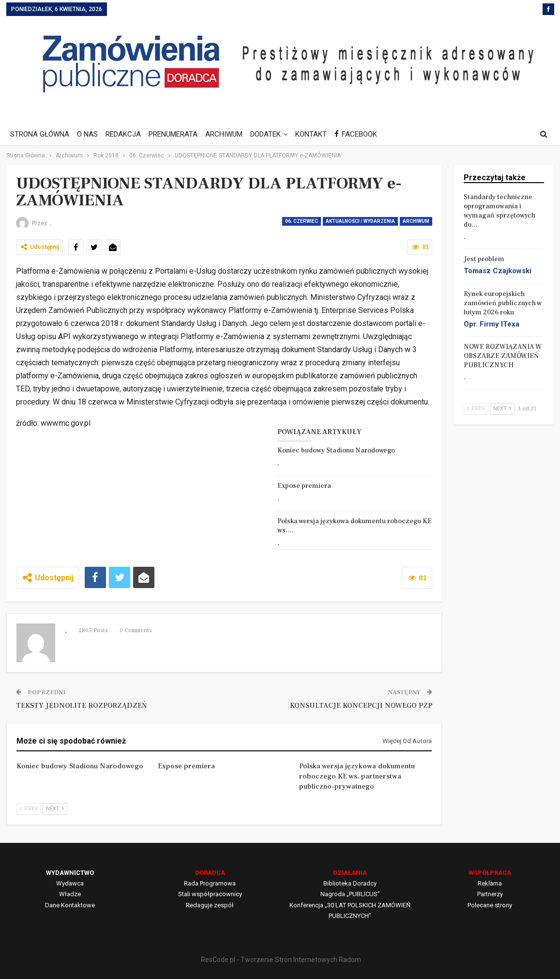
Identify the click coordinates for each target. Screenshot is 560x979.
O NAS (89, 134)
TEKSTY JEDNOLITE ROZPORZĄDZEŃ (82, 706)
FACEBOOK (366, 134)
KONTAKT (320, 134)
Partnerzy (490, 894)
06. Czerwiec (302, 221)
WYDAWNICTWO (70, 873)
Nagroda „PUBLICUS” (350, 894)
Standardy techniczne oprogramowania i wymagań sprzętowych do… (499, 211)
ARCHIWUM (230, 134)
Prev (29, 809)
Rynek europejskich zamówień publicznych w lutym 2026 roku (503, 303)
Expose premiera (304, 486)
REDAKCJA (126, 134)
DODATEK (273, 134)
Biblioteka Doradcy (350, 883)
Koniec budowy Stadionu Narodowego (336, 451)
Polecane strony (490, 905)
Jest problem (484, 259)
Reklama (490, 883)
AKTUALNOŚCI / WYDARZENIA (360, 221)
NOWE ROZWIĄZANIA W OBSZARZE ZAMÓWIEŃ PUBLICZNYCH (503, 356)
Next (55, 809)
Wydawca (70, 883)
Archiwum (416, 221)
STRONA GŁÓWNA (40, 134)
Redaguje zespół (210, 905)
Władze (70, 894)
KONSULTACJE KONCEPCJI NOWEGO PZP (361, 706)
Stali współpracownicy (210, 894)
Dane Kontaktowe (70, 905)
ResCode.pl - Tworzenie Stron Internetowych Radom (281, 960)
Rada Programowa (210, 883)
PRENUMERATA (177, 134)
